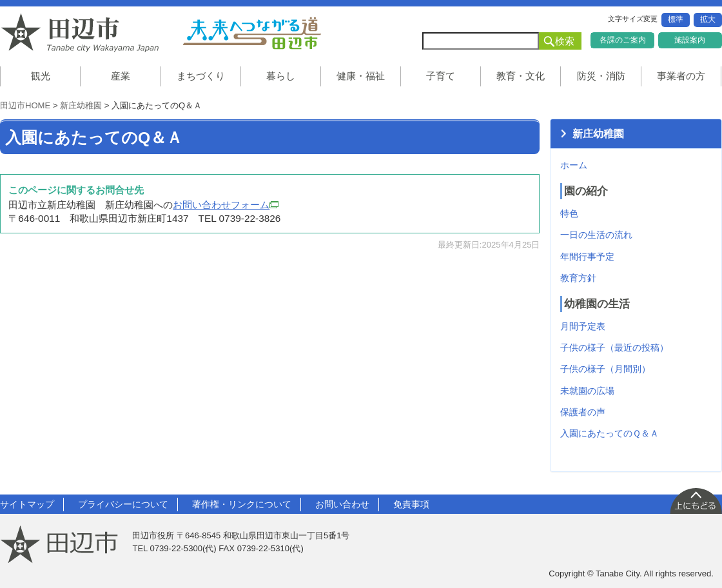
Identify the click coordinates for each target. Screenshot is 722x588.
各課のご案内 (623, 40)
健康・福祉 (361, 76)
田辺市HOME (25, 105)
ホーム (574, 165)
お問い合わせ (342, 504)
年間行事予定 (587, 257)
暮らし (281, 76)
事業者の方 (681, 76)
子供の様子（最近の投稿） (614, 348)
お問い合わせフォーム (226, 205)
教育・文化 (521, 76)
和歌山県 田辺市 (84, 33)
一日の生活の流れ (596, 235)
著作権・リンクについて (242, 504)
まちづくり (201, 76)
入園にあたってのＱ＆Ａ (610, 433)
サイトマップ (27, 504)
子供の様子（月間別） (605, 369)
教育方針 (578, 278)
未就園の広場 (587, 391)
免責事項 (411, 504)
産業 (121, 76)
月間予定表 (583, 326)
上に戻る (696, 500)
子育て (441, 76)
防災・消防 (601, 76)
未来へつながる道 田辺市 (251, 33)
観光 (41, 76)
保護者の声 (583, 412)
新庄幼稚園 (81, 105)
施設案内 (690, 40)
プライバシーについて (123, 504)
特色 (569, 213)
